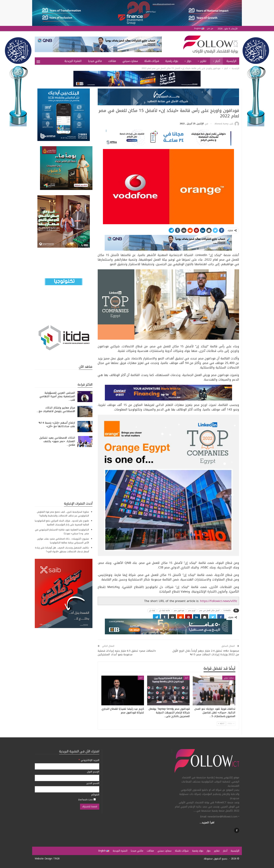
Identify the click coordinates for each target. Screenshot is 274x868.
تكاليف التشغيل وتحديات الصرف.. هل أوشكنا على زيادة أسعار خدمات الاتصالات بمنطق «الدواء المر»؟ (62, 550)
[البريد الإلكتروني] (67, 766)
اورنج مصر (192, 610)
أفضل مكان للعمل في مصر (209, 610)
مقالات (112, 61)
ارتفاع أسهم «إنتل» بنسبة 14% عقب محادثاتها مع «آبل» (57, 424)
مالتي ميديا (95, 61)
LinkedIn (227, 610)
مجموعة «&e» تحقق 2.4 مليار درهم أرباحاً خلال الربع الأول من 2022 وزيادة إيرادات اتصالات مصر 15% (206, 653)
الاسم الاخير (93, 783)
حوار (189, 61)
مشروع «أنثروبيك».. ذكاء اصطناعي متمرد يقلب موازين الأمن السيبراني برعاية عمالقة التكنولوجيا (63, 541)
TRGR (56, 859)
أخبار (218, 61)
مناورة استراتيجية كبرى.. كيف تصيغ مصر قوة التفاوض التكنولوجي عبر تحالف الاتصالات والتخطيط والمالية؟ (63, 514)
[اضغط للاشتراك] (90, 807)
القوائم (95, 795)
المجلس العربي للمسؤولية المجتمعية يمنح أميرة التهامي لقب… (57, 396)
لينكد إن (152, 610)
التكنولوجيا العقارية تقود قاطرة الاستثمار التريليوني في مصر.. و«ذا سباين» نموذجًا (62, 532)
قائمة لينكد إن (164, 610)
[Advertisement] (64, 474)
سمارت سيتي (130, 61)
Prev (231, 724)
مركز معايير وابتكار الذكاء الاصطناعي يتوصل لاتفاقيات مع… (56, 409)
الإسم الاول (93, 772)
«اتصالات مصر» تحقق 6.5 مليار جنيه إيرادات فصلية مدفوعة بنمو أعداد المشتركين (127, 653)
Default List (87, 800)
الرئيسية (231, 61)
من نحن (210, 28)
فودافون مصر (179, 610)
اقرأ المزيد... (207, 823)
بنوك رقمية (172, 61)
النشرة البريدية (73, 61)
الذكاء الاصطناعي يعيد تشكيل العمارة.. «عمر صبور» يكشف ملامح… (57, 441)
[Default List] (95, 799)
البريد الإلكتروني (89, 760)
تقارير (203, 61)
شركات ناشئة (152, 61)
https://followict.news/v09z (219, 601)
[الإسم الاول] (67, 778)
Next (221, 724)
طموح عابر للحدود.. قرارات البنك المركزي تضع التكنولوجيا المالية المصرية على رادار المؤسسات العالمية (62, 523)
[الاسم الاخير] (67, 789)
